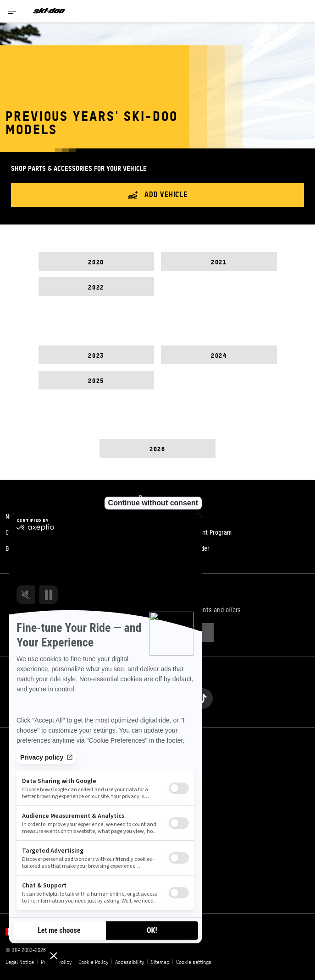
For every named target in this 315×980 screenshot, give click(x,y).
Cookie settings (194, 962)
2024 (219, 355)
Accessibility (130, 962)
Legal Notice (20, 962)
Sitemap (160, 962)
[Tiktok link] (202, 696)
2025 (96, 380)
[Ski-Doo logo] (49, 11)
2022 (96, 287)
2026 (157, 448)
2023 (96, 355)
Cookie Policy (93, 962)
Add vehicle (157, 195)
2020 (96, 261)
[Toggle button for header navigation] (12, 11)
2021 (219, 261)
